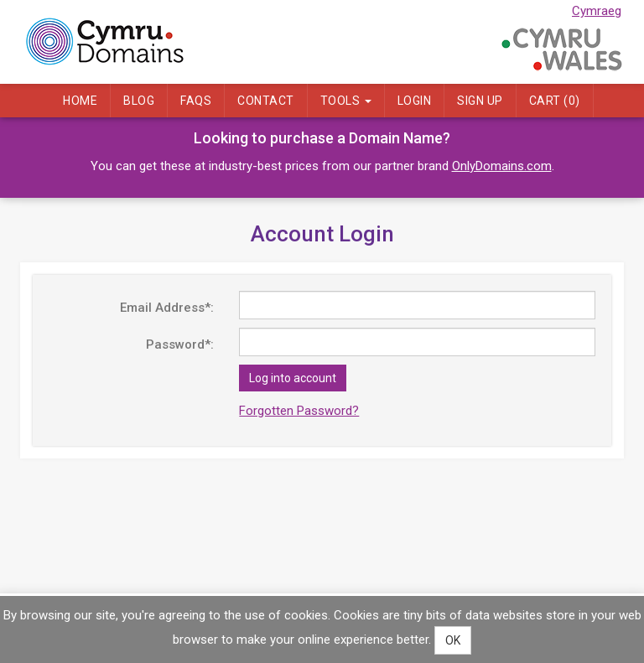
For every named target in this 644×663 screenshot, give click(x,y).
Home (80, 101)
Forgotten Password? (299, 411)
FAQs (196, 101)
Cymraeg (597, 11)
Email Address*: (167, 308)
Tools (346, 101)
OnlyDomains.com (502, 166)
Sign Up (480, 101)
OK (453, 640)
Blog (139, 101)
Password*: (180, 344)
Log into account (293, 378)
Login (415, 101)
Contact (266, 101)
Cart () (555, 101)
